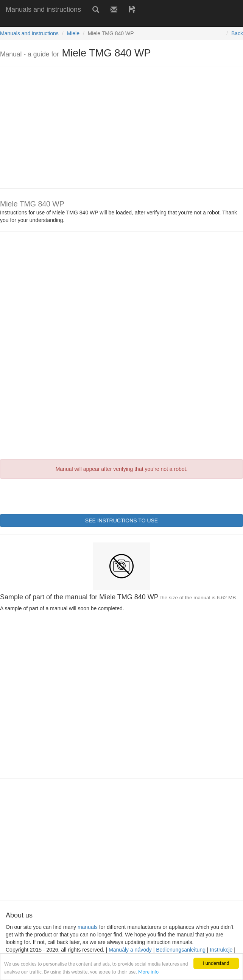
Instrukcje (221, 950)
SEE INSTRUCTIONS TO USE (121, 520)
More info (148, 972)
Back (237, 33)
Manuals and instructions (43, 9)
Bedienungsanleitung (181, 950)
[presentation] (58, 495)
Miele (73, 33)
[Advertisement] (89, 22)
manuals (88, 927)
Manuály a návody (130, 950)
